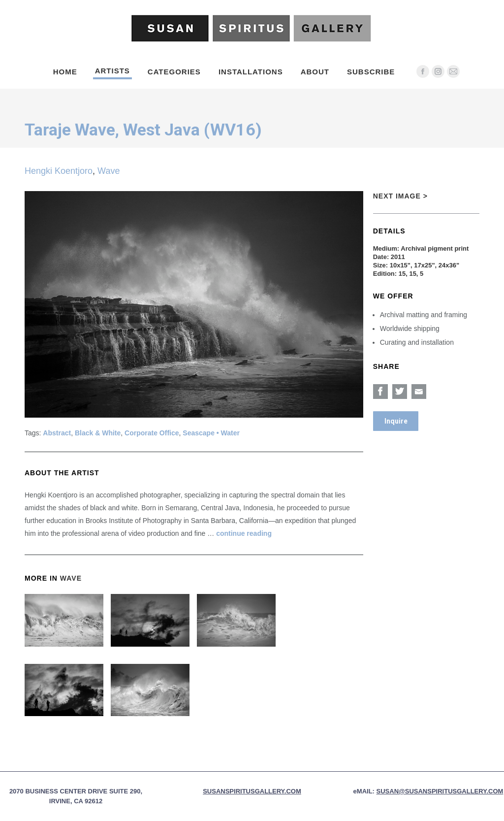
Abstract (57, 433)
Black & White (98, 433)
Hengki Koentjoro (59, 171)
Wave (109, 171)
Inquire (396, 421)
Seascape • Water (211, 433)
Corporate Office (152, 433)
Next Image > (400, 196)
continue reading (244, 533)
